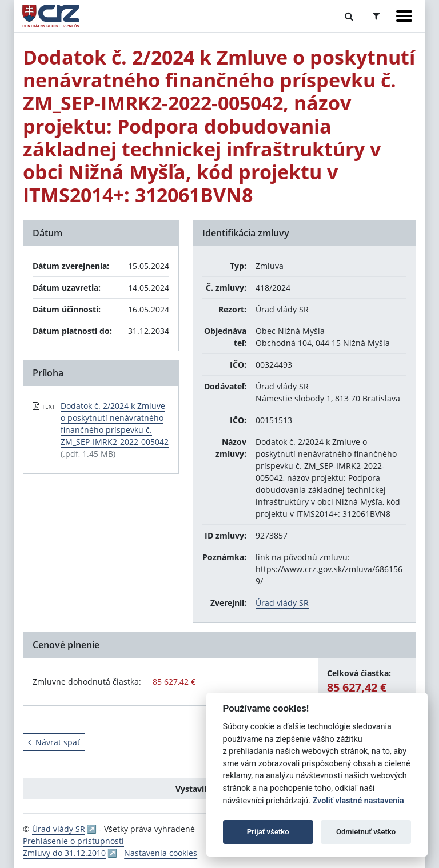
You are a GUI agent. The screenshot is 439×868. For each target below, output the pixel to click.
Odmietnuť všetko (366, 832)
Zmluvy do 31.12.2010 (64, 853)
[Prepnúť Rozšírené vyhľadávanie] (376, 16)
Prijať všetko (268, 832)
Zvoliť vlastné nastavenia (358, 801)
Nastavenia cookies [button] (161, 853)
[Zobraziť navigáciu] (404, 16)
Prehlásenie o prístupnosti (73, 841)
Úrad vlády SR (282, 603)
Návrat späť (54, 742)
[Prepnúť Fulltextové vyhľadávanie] (349, 16)
